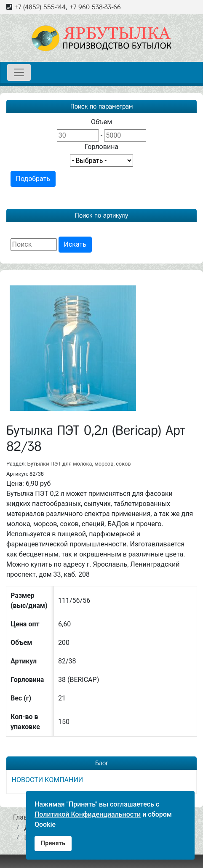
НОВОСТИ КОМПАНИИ (48, 780)
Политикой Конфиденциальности (88, 814)
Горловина (101, 147)
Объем (101, 122)
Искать (75, 244)
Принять (53, 843)
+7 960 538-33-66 (95, 7)
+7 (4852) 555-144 (40, 7)
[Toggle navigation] (19, 72)
